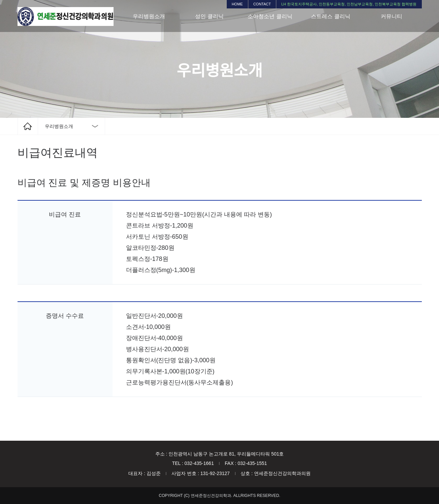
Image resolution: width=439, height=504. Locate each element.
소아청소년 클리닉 (270, 16)
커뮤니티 (391, 16)
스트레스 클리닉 (331, 16)
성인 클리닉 (209, 16)
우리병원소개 (149, 16)
